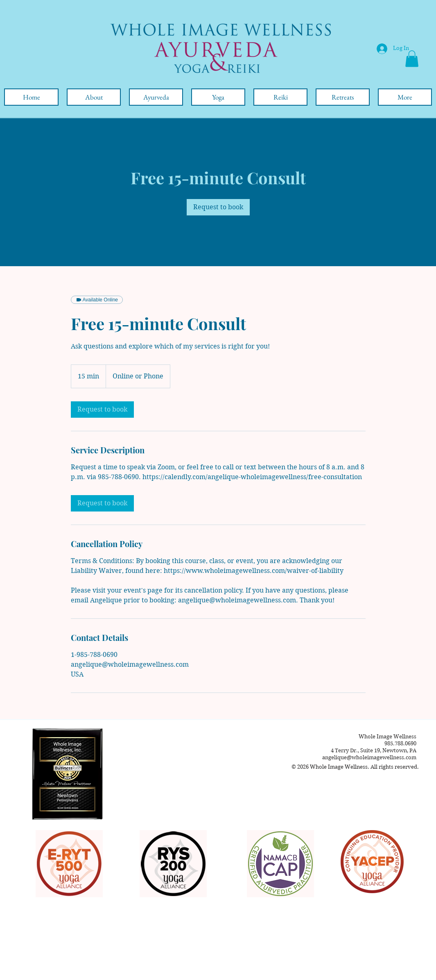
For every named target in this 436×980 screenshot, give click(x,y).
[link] (218, 207)
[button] (412, 59)
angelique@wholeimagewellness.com (369, 757)
